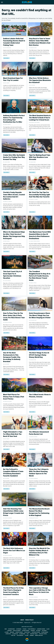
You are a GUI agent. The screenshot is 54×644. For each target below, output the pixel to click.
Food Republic (32, 629)
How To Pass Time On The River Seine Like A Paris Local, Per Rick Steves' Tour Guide (14, 317)
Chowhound (11, 629)
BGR (6, 629)
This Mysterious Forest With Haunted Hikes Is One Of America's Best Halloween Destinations (40, 235)
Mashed (12, 632)
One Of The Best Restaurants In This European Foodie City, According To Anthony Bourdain (12, 357)
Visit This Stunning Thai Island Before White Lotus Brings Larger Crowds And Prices (13, 512)
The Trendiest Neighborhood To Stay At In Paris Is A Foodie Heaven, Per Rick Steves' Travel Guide (40, 276)
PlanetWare (45, 632)
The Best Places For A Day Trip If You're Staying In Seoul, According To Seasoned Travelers (13, 591)
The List (13, 635)
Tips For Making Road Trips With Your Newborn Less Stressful (40, 157)
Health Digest (17, 631)
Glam (48, 629)
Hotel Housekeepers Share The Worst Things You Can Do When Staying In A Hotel (40, 315)
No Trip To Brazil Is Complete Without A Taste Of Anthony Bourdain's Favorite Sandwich (13, 473)
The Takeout (20, 635)
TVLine (27, 635)
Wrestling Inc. (39, 635)
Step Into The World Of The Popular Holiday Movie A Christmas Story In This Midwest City (39, 552)
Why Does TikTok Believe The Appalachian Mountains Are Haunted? (40, 80)
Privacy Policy (29, 620)
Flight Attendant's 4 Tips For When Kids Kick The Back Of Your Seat (13, 434)
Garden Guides (41, 629)
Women (32, 635)
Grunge (9, 631)
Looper (7, 632)
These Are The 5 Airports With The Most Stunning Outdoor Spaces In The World (39, 473)
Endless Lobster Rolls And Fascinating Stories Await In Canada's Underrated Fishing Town (14, 42)
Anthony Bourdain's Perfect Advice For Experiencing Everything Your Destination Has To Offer (14, 119)
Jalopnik (44, 631)
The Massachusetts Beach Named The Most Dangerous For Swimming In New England (39, 512)
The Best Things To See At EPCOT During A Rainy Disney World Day (39, 355)
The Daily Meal (43, 634)
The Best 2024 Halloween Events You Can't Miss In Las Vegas (14, 551)
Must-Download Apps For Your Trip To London (13, 79)
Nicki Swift (27, 632)
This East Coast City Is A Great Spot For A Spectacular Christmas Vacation (13, 275)
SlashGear (22, 634)
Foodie (25, 629)
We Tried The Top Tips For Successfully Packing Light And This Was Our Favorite (39, 195)
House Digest (26, 631)
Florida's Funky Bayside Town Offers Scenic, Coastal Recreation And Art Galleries (14, 196)
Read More (6, 58)
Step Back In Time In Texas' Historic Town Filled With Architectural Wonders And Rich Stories (40, 42)
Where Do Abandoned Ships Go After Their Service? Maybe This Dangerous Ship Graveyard (14, 235)
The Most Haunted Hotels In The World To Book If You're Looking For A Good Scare (40, 118)
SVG (28, 634)
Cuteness (19, 629)
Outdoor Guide (36, 632)
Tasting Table (34, 634)
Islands (38, 631)
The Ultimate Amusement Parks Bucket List (39, 433)
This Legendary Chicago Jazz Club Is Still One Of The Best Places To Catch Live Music (40, 591)
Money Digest (19, 632)
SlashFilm (15, 634)
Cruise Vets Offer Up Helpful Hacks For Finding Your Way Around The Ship (14, 157)
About (22, 620)
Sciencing (8, 634)
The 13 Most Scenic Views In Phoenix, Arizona (40, 396)
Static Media (20, 622)
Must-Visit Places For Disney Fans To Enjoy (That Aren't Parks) (14, 397)
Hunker (33, 631)
